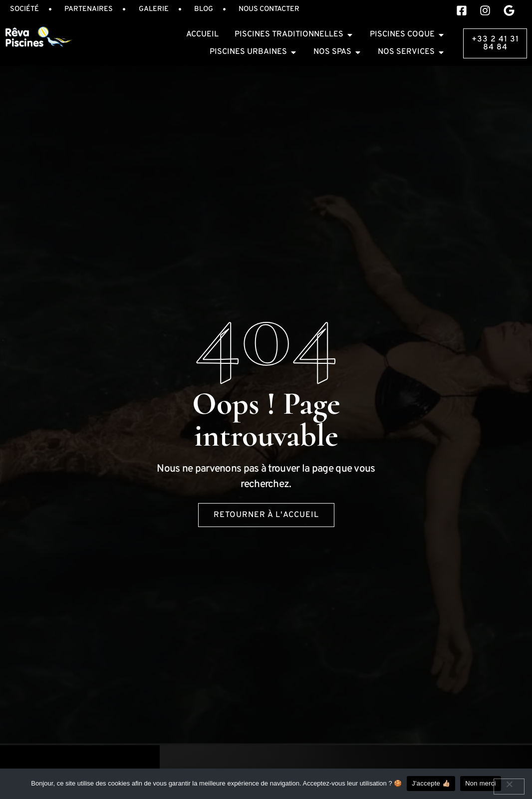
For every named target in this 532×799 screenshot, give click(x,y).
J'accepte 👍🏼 (431, 783)
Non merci (481, 783)
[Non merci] (509, 787)
